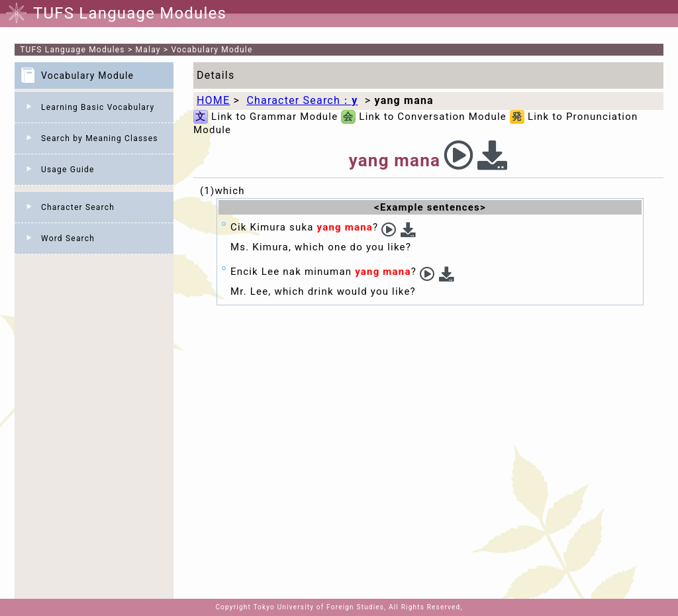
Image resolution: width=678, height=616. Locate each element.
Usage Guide (68, 170)
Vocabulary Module (212, 50)
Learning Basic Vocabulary (98, 107)
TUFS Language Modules (73, 50)
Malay (148, 50)
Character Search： (302, 100)
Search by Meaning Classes (100, 138)
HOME (213, 100)
